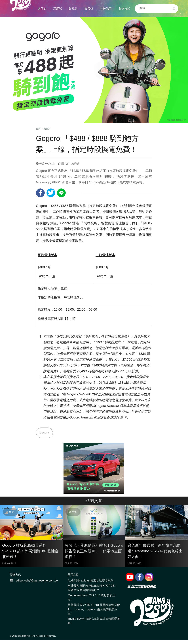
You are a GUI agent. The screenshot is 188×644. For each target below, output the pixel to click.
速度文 (42, 9)
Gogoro (45, 433)
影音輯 (89, 9)
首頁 (38, 129)
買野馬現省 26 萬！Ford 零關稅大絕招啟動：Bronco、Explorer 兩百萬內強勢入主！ (94, 609)
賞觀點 (73, 9)
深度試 (58, 9)
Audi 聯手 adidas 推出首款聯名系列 (91, 581)
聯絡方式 (124, 9)
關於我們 (106, 9)
